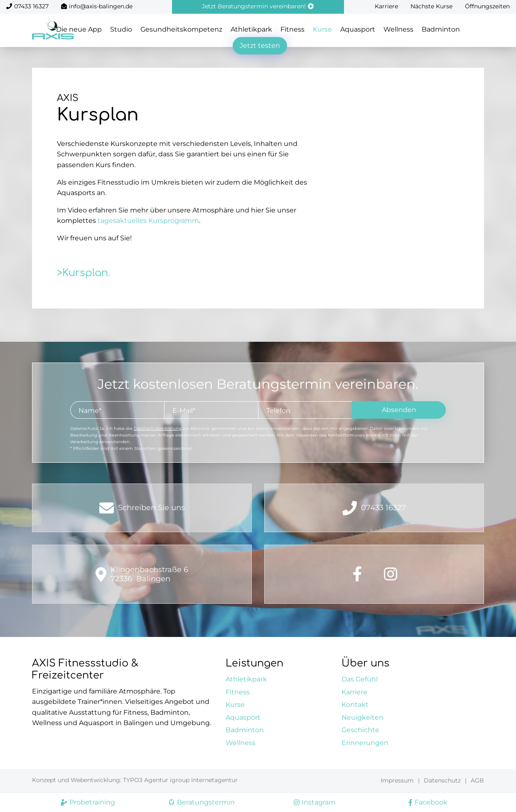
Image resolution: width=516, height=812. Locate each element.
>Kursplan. (84, 273)
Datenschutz (442, 780)
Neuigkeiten (362, 717)
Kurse (322, 29)
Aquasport (358, 29)
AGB (477, 780)
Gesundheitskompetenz (181, 29)
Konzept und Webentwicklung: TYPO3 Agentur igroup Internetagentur (135, 780)
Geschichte (360, 730)
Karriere (386, 6)
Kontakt (355, 705)
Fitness (292, 29)
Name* (90, 411)
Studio (121, 29)
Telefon (278, 411)
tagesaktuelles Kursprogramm (148, 221)
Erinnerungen (365, 743)
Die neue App (79, 29)
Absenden (399, 410)
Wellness (398, 29)
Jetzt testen (260, 46)
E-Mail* (184, 411)
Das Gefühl (360, 679)
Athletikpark (251, 29)
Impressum (397, 780)
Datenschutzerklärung (158, 428)
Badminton (441, 29)
